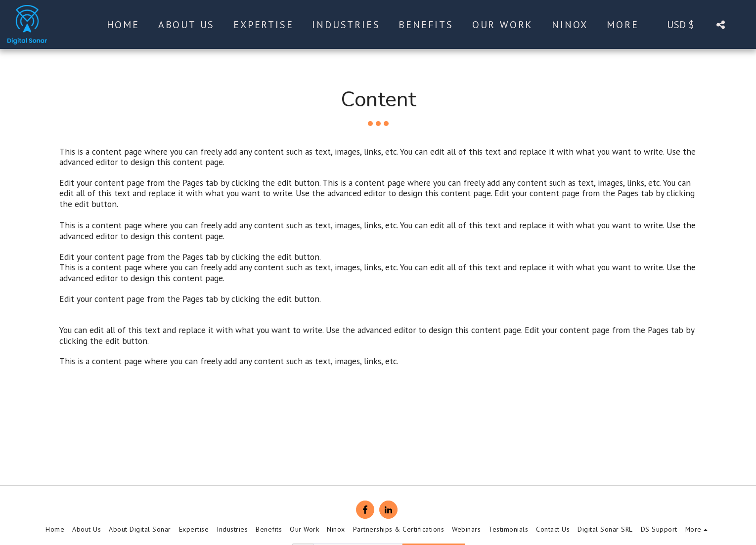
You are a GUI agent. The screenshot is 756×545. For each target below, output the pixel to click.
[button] (720, 24)
